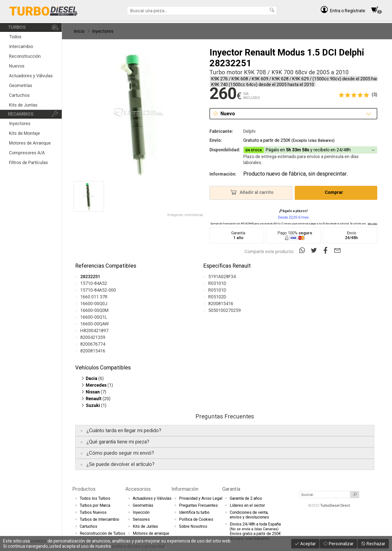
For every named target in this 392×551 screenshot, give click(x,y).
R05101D (217, 290)
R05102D (217, 297)
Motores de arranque (151, 533)
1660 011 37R (94, 297)
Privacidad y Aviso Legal (201, 498)
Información (185, 489)
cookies (39, 541)
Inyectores (20, 123)
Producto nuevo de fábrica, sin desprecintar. (296, 174)
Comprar (335, 192)
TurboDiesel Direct (335, 505)
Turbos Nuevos (93, 512)
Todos (15, 37)
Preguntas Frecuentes (198, 505)
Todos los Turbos (95, 498)
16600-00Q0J (94, 304)
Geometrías (21, 85)
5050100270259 (224, 310)
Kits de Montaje (24, 133)
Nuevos (17, 66)
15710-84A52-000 (98, 290)
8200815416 (93, 351)
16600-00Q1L (94, 317)
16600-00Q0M (94, 310)
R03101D (217, 283)
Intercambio (21, 46)
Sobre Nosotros (193, 526)
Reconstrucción (25, 56)
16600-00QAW (94, 324)
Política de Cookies (196, 519)
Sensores (141, 519)
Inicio (79, 31)
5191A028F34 (222, 277)
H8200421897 (94, 331)
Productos (84, 489)
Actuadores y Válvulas (31, 76)
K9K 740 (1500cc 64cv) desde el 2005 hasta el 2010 (263, 84)
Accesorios (138, 489)
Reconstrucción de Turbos (102, 533)
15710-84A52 (94, 283)
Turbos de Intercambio (99, 519)
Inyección (141, 512)
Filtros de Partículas (28, 162)
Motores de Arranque (30, 143)
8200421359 (93, 337)
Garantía (231, 489)
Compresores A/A (27, 153)
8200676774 (93, 344)
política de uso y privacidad (138, 546)
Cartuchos (19, 95)
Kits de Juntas (23, 105)
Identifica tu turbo (194, 512)
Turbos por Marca (95, 505)
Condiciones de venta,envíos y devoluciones (249, 515)
